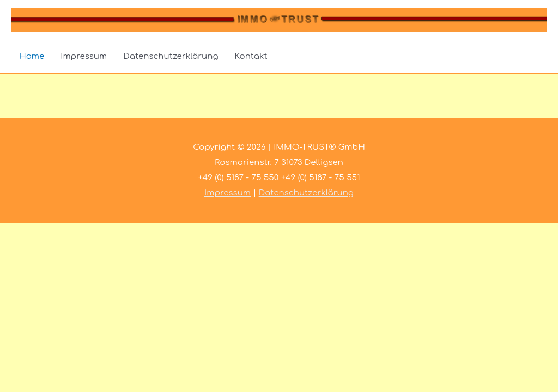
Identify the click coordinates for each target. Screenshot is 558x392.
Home (32, 56)
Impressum (84, 56)
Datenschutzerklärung (171, 56)
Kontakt (251, 56)
